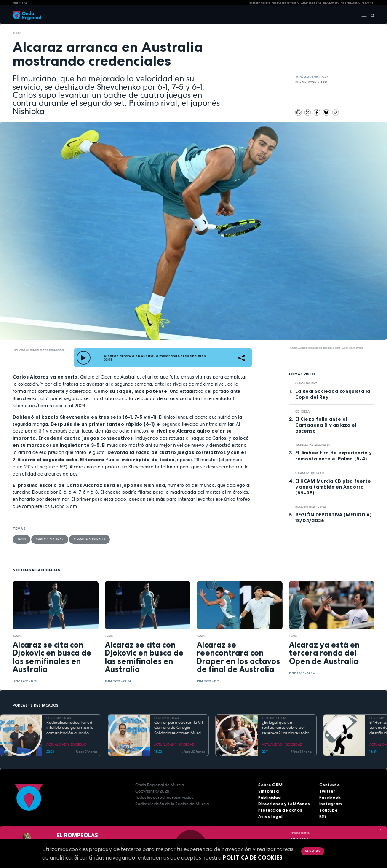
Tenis (17, 33)
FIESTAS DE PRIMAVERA (285, 3)
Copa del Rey (306, 383)
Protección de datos (280, 810)
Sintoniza (268, 791)
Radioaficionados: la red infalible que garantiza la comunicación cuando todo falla (70, 728)
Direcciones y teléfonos (284, 804)
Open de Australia (89, 539)
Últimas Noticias (311, 3)
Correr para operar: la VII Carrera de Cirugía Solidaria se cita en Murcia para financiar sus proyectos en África (179, 728)
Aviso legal (270, 816)
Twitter (327, 791)
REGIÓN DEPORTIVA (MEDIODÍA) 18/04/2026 (333, 518)
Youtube (328, 810)
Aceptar (312, 851)
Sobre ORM (270, 785)
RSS (323, 816)
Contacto (330, 785)
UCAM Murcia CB (310, 473)
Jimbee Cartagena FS (313, 445)
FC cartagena (350, 3)
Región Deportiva (311, 507)
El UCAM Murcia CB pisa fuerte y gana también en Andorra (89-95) (333, 487)
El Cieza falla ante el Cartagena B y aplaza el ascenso (326, 425)
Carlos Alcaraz (50, 539)
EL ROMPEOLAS (59, 718)
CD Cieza (302, 411)
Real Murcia (331, 3)
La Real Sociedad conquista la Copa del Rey (333, 394)
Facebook (330, 797)
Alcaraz (368, 3)
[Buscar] (371, 15)
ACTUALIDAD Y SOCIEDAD (67, 744)
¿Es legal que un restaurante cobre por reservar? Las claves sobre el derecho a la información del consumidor (287, 728)
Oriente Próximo (260, 3)
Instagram (331, 804)
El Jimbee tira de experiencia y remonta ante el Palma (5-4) (333, 456)
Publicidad (270, 797)
